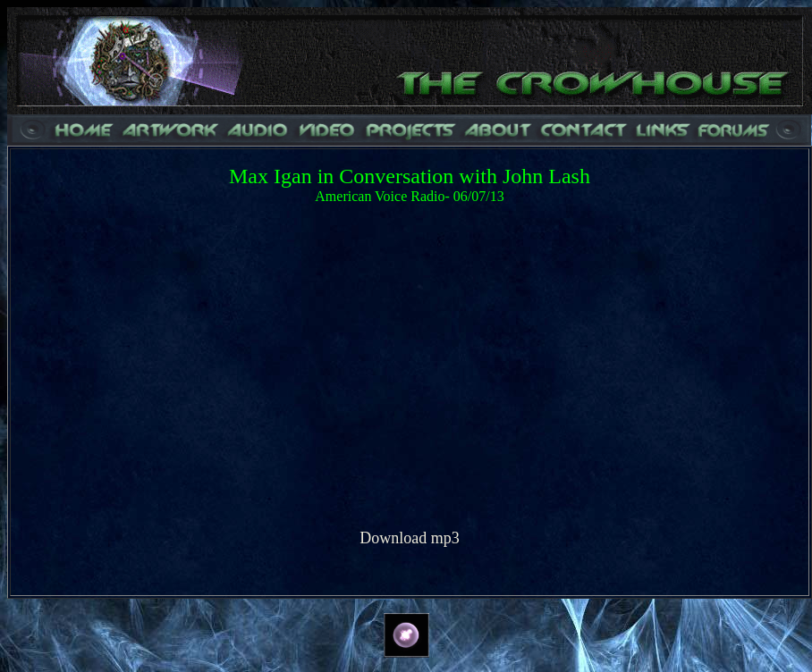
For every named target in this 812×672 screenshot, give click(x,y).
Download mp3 (410, 538)
